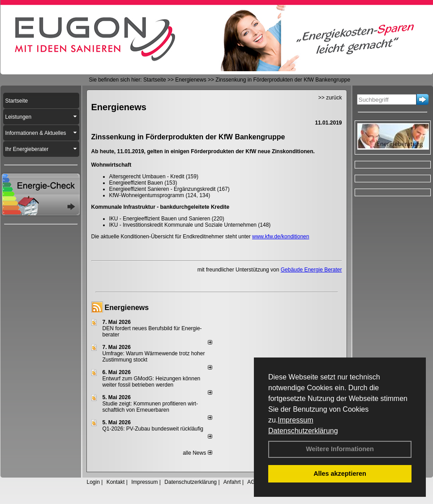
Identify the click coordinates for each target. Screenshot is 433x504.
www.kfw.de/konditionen (281, 237)
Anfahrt (232, 482)
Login (93, 482)
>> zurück (330, 98)
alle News (197, 453)
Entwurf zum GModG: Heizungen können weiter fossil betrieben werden (152, 382)
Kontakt (116, 482)
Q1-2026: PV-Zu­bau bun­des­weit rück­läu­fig (153, 429)
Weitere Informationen (340, 449)
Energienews (127, 308)
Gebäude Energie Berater (311, 270)
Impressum (295, 420)
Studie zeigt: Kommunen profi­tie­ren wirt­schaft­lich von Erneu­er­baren (150, 407)
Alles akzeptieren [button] (340, 474)
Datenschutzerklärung (303, 431)
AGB (253, 482)
